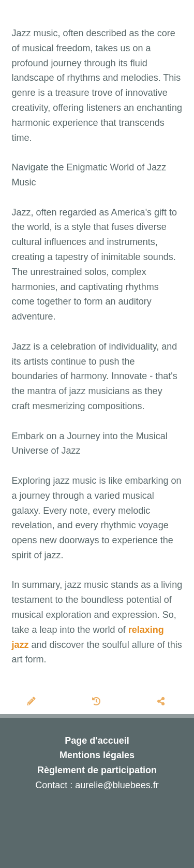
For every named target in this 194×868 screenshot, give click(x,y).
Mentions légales (97, 755)
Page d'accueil (97, 741)
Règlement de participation (97, 770)
